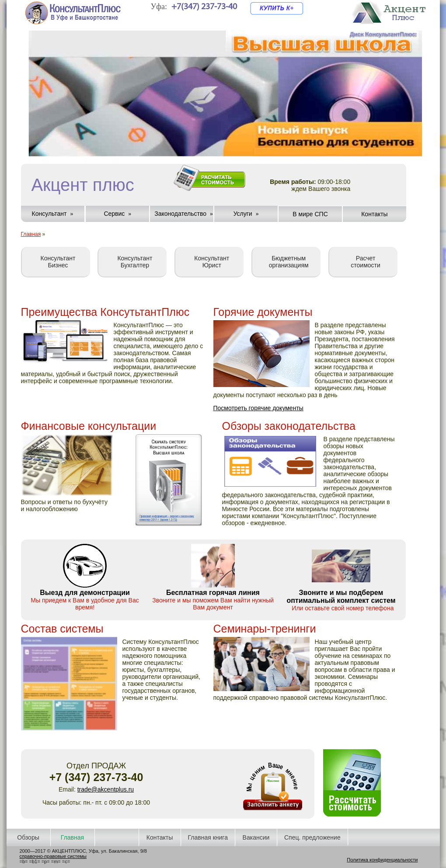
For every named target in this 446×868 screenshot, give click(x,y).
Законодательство (180, 214)
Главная (31, 234)
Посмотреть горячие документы (258, 408)
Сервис (114, 214)
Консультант (49, 214)
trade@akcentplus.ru (106, 789)
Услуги (243, 214)
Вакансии (256, 837)
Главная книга (208, 837)
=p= (46, 861)
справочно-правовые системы (53, 856)
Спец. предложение (312, 837)
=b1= (35, 861)
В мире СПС (310, 214)
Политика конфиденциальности (382, 860)
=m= (56, 861)
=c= (66, 861)
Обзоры (28, 837)
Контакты (374, 214)
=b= (24, 861)
